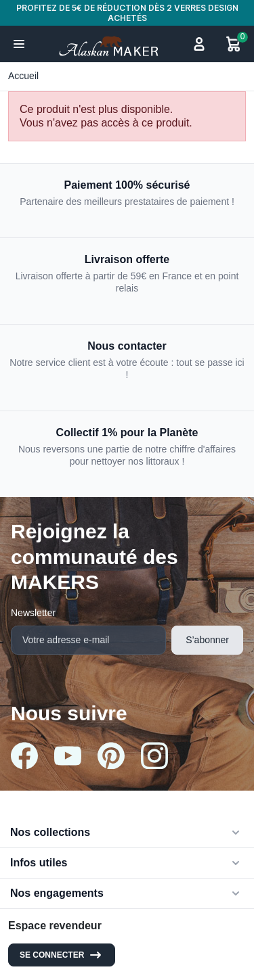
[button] (19, 44)
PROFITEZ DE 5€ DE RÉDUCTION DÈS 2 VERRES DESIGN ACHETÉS (127, 13)
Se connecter (62, 955)
